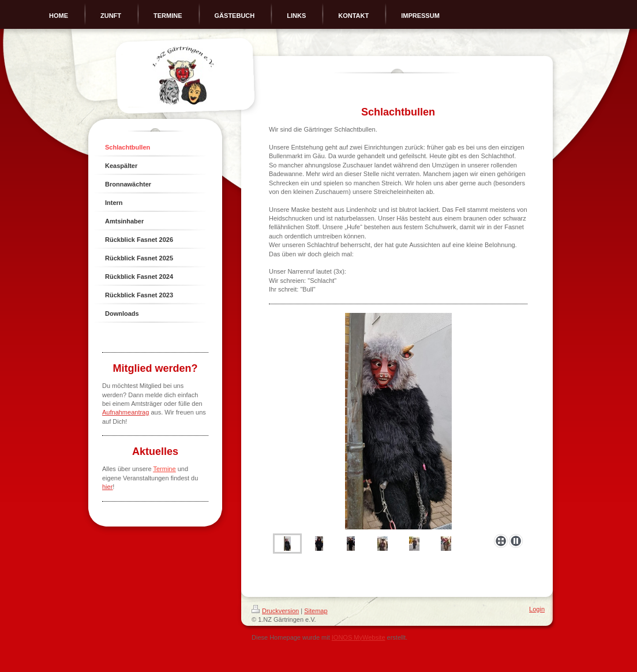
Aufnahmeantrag (125, 412)
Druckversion (275, 611)
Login (537, 609)
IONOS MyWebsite (359, 637)
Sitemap (316, 611)
